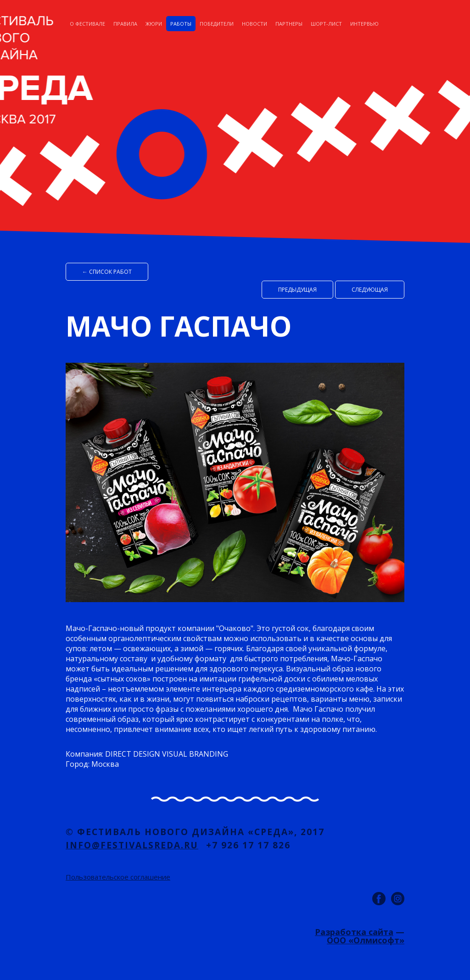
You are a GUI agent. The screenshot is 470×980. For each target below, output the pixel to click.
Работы (181, 24)
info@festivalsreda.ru (132, 845)
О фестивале (87, 24)
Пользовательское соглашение (118, 877)
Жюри (154, 24)
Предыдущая (297, 290)
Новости (255, 24)
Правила (125, 24)
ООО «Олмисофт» (366, 940)
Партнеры (289, 24)
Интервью (364, 24)
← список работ (107, 272)
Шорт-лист (326, 24)
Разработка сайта (354, 932)
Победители (217, 24)
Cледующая (370, 290)
